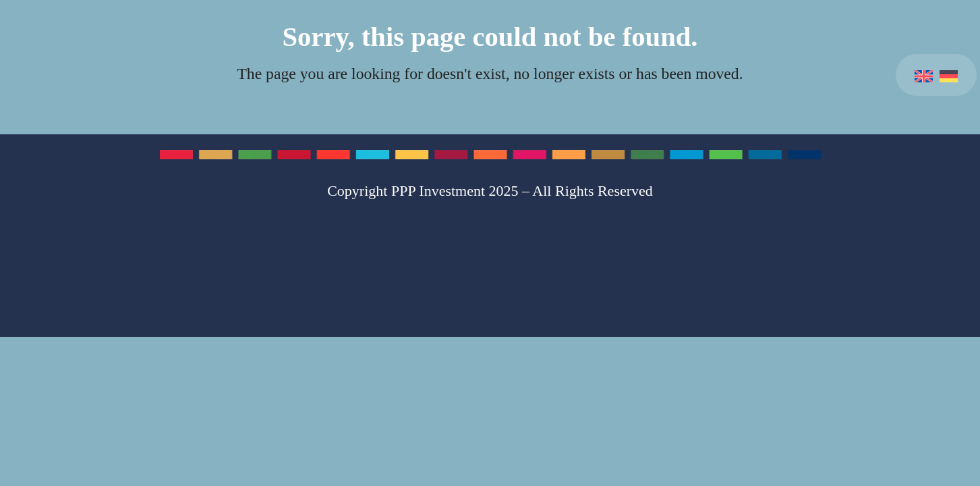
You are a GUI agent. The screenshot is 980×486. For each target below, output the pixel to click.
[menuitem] (924, 75)
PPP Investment (438, 191)
